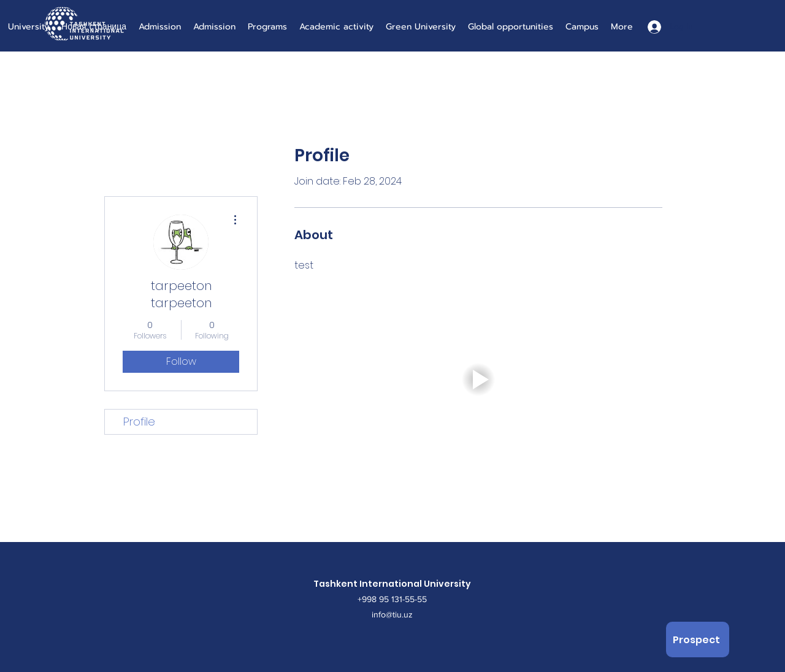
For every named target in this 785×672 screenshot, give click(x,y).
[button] (478, 380)
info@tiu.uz (392, 614)
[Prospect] (698, 640)
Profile (139, 422)
